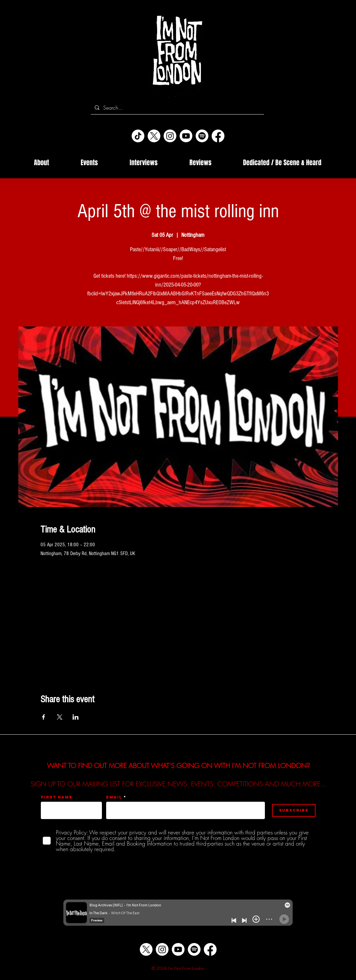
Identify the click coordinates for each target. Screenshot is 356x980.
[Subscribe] (294, 810)
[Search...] (177, 108)
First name (57, 797)
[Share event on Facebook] (44, 717)
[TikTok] (138, 136)
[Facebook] (218, 136)
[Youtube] (186, 136)
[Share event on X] (60, 717)
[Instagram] (170, 136)
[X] (154, 136)
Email (114, 797)
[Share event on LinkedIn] (76, 717)
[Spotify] (202, 136)
